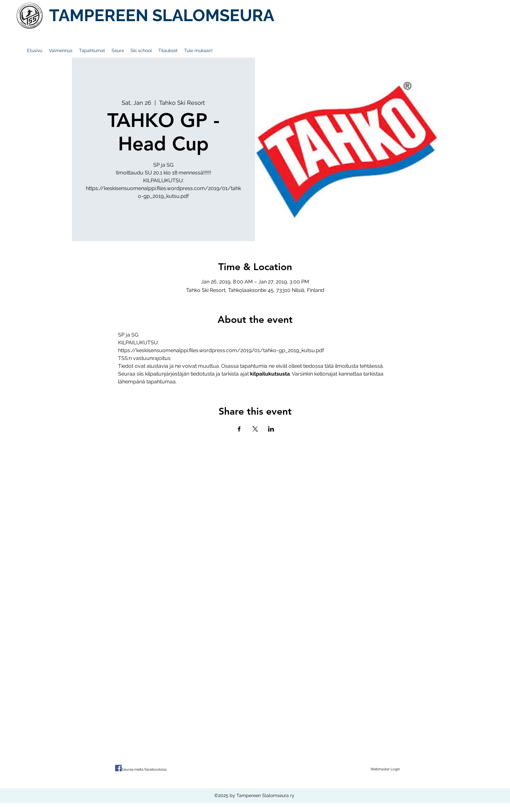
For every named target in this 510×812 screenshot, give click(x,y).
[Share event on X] (255, 429)
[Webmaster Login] (385, 769)
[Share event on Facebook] (239, 429)
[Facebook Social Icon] (118, 768)
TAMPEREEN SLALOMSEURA (162, 15)
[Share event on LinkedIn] (271, 429)
